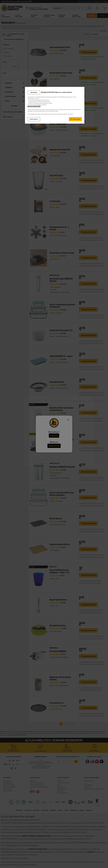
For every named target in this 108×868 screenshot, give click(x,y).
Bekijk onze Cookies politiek (34, 106)
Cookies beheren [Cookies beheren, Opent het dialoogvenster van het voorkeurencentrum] (34, 119)
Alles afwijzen (34, 92)
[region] (55, 105)
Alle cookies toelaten (75, 119)
